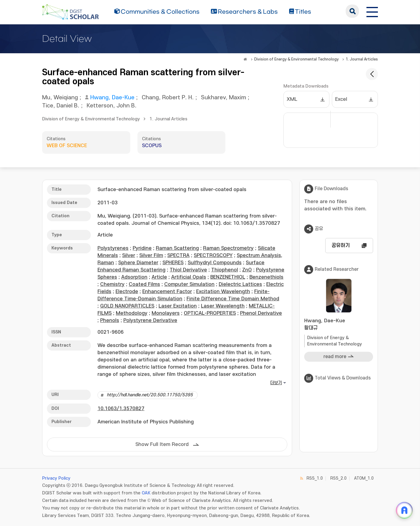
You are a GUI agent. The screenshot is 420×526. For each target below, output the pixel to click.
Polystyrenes (113, 248)
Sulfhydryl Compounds (215, 263)
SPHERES (173, 263)
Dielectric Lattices (240, 284)
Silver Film (151, 255)
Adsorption (134, 277)
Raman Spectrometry (228, 248)
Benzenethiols (266, 277)
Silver (129, 255)
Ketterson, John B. (112, 106)
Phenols (110, 320)
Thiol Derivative (188, 270)
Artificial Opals (189, 277)
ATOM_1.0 (364, 478)
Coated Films (144, 284)
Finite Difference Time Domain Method (233, 299)
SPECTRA (178, 255)
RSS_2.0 (338, 478)
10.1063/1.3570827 (121, 409)
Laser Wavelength (223, 306)
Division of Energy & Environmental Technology (296, 59)
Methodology (132, 313)
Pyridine (142, 248)
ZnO (247, 270)
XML (292, 99)
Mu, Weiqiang (60, 98)
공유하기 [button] (341, 246)
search (352, 11)
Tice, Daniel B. (61, 106)
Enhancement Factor (167, 292)
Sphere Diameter (138, 263)
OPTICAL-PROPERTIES (210, 313)
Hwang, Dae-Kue (112, 98)
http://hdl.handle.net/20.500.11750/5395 (150, 395)
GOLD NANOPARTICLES (127, 306)
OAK (146, 493)
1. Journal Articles (362, 59)
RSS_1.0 (315, 478)
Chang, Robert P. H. (168, 98)
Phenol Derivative (261, 313)
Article (159, 277)
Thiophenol (225, 270)
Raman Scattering (177, 248)
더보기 (276, 383)
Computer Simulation (189, 284)
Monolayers (166, 313)
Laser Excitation (178, 306)
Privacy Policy (56, 478)
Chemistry (112, 284)
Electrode (127, 292)
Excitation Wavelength (223, 292)
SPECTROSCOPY (213, 255)
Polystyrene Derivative (150, 320)
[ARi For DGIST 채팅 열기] (404, 510)
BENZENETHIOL (228, 277)
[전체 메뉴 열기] (372, 11)
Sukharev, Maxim (224, 98)
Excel (341, 99)
